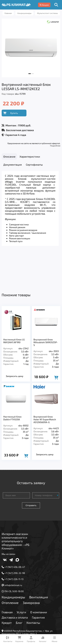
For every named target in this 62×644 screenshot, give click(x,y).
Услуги (21, 577)
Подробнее (55, 146)
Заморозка (31, 568)
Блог (19, 588)
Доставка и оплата (15, 583)
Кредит (7, 588)
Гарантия (38, 583)
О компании (39, 577)
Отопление (10, 568)
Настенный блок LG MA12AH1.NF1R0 (14, 306)
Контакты (33, 588)
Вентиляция (39, 562)
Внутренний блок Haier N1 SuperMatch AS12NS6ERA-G (45, 385)
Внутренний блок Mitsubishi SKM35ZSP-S (46, 307)
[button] (30, 74)
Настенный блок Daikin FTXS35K (12, 383)
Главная (7, 577)
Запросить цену (15, 341)
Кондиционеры (13, 562)
